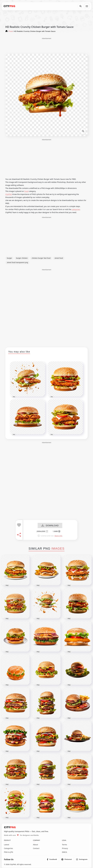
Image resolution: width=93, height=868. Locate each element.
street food (59, 258)
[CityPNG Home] (9, 6)
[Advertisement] (46, 46)
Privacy (65, 848)
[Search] (81, 6)
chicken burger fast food (41, 258)
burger (9, 258)
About (35, 845)
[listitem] (52, 859)
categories (76, 209)
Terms (65, 845)
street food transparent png (17, 262)
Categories (8, 848)
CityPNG (9, 194)
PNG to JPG (9, 852)
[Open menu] (87, 6)
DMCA (65, 852)
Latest (7, 845)
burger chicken (22, 258)
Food (26, 191)
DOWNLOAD (50, 526)
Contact (36, 848)
